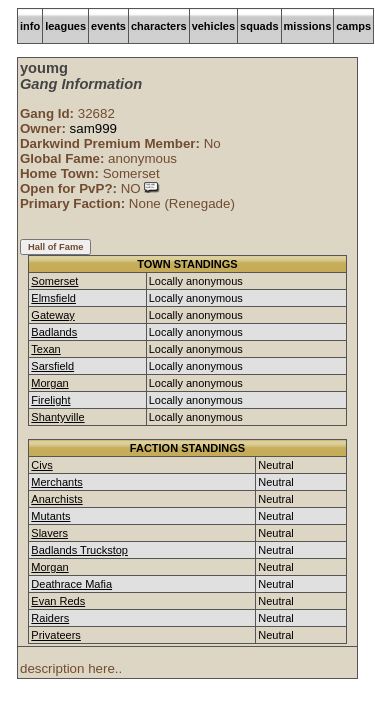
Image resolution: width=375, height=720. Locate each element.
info (30, 26)
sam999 (93, 128)
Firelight (50, 400)
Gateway (52, 315)
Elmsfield (53, 298)
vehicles (213, 26)
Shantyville (57, 417)
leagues (65, 26)
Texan (45, 349)
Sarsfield (52, 366)
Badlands (54, 332)
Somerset (54, 281)
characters (159, 26)
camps (353, 26)
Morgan (49, 383)
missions (308, 26)
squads (259, 26)
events (108, 26)
